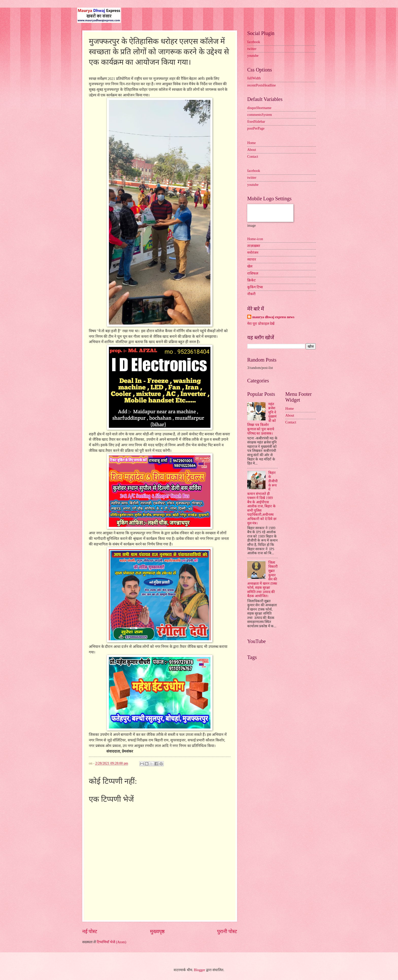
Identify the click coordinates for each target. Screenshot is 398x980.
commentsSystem (260, 115)
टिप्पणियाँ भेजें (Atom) (112, 942)
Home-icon (255, 239)
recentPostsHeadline (262, 85)
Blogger (200, 970)
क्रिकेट (251, 280)
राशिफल (253, 273)
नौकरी (251, 294)
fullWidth (254, 78)
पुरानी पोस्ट (227, 931)
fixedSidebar (256, 122)
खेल (250, 266)
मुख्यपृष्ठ (157, 931)
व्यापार (252, 260)
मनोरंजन (253, 253)
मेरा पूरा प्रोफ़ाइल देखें (261, 324)
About (252, 150)
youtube (253, 56)
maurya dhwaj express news (273, 317)
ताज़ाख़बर (254, 246)
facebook (254, 42)
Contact (253, 157)
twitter (252, 49)
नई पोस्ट (90, 931)
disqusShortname (259, 108)
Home (252, 143)
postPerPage (256, 128)
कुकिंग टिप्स (255, 287)
